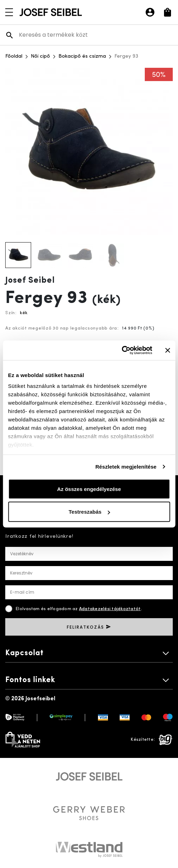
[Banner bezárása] (168, 350)
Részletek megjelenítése (126, 467)
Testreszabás (89, 512)
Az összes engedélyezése (89, 489)
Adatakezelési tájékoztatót (110, 609)
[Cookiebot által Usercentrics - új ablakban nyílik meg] (122, 350)
